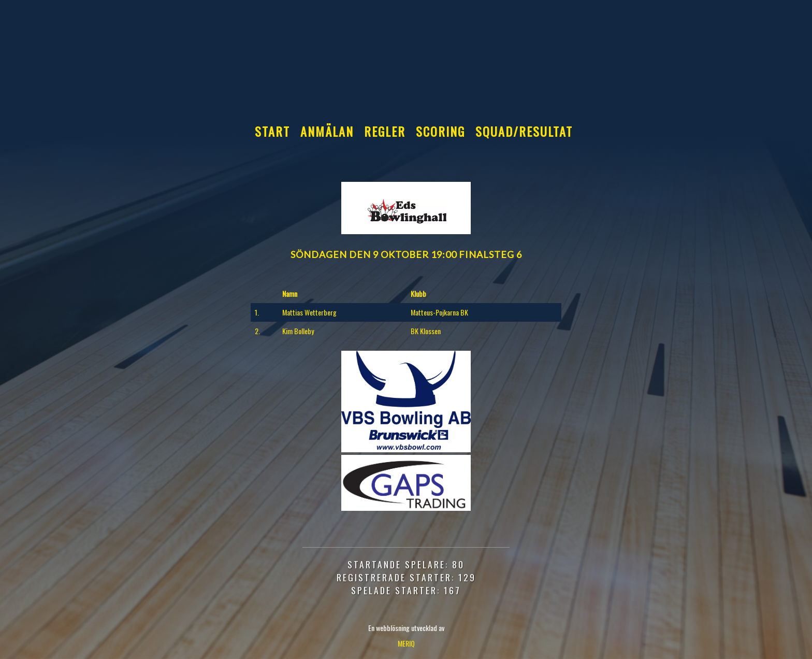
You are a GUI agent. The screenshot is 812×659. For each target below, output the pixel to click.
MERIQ (406, 643)
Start (272, 131)
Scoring (440, 131)
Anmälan (327, 131)
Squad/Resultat (524, 131)
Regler (385, 131)
